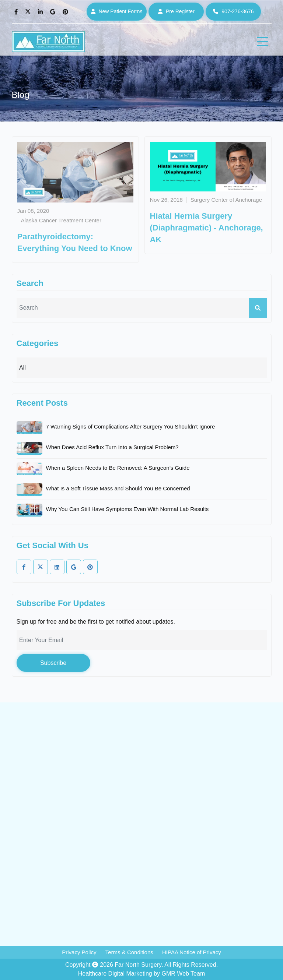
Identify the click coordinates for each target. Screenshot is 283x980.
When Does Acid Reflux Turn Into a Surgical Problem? (112, 447)
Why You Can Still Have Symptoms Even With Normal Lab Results (127, 509)
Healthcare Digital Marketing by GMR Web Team (141, 974)
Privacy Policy (79, 952)
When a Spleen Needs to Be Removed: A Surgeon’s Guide (118, 468)
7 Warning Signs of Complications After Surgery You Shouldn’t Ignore (131, 426)
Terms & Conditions (129, 952)
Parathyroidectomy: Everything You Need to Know (75, 242)
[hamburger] (262, 42)
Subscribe (53, 663)
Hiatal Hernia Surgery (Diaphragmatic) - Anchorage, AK (207, 228)
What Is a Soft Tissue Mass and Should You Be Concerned (118, 488)
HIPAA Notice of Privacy (192, 952)
